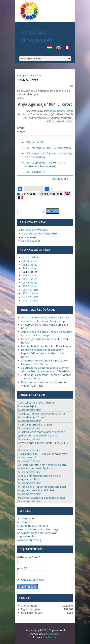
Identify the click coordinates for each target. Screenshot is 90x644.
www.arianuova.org (29, 540)
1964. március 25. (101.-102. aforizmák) (48, 148)
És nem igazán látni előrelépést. (41, 339)
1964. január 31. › (61, 179)
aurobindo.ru (25, 522)
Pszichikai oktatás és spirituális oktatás (42, 498)
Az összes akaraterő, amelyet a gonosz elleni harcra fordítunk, (45, 319)
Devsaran (53, 634)
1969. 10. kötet (30, 290)
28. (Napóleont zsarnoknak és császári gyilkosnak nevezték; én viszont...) (42, 434)
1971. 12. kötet (30, 297)
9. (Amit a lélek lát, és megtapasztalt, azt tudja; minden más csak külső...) (42, 488)
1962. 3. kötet (29, 265)
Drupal (52, 637)
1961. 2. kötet (29, 261)
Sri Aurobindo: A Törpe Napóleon (41, 325)
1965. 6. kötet (29, 275)
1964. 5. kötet (29, 272)
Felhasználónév (29, 557)
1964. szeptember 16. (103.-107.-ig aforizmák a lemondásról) (45, 164)
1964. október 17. (35, 172)
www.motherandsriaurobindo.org (37, 529)
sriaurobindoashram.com (33, 526)
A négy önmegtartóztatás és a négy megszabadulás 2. (40, 478)
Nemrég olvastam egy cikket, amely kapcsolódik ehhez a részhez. (42, 352)
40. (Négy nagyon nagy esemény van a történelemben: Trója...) (42, 415)
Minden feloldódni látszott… (38, 346)
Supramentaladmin (30, 410)
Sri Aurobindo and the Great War (37, 533)
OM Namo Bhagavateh (37, 36)
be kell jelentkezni (51, 194)
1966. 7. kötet (29, 279)
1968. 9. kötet (29, 286)
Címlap (21, 75)
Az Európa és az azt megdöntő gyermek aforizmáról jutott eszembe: (45, 369)
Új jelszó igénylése (32, 580)
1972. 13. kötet (30, 300)
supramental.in (26, 536)
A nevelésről (29, 237)
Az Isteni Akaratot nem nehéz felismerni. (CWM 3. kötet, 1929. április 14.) (43, 467)
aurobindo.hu (26, 518)
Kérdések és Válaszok (35, 230)
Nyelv (21, 128)
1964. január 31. (34, 142)
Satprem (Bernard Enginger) (35, 424)
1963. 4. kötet (29, 268)
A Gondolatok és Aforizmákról (39, 233)
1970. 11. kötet (30, 293)
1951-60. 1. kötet (31, 257)
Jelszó (22, 568)
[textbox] (31, 212)
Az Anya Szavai (30, 241)
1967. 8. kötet (29, 283)
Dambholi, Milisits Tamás (58, 111)
